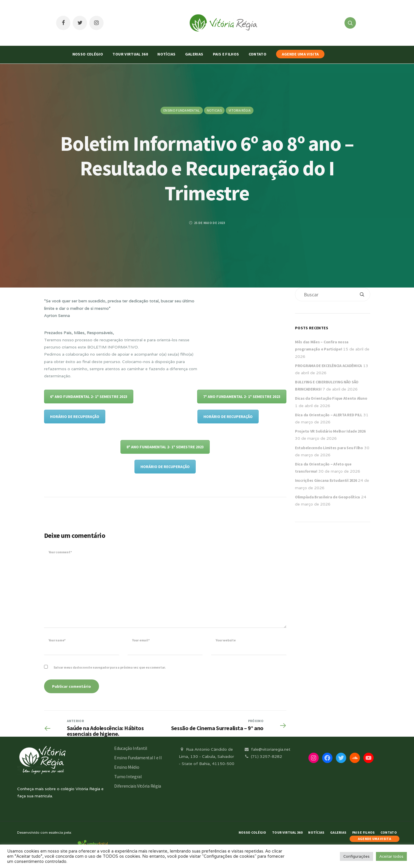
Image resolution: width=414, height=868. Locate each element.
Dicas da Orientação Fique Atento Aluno (331, 398)
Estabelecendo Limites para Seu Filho (329, 448)
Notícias (166, 54)
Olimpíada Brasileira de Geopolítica (327, 497)
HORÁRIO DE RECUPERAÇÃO (75, 417)
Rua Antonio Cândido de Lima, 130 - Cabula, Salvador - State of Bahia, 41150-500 (207, 756)
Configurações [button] (356, 856)
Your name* (57, 640)
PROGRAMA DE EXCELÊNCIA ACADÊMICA (328, 366)
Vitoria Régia (240, 110)
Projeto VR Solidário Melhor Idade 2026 (330, 431)
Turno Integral (128, 776)
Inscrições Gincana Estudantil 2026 (326, 480)
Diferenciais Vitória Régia (138, 786)
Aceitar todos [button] (391, 856)
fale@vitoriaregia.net (267, 749)
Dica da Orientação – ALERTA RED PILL (329, 415)
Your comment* (60, 552)
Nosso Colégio (88, 54)
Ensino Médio (127, 767)
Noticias (214, 110)
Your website (226, 640)
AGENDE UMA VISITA (300, 54)
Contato (257, 54)
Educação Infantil (131, 748)
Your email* (141, 640)
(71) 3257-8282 (263, 756)
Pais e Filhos (226, 54)
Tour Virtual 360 (130, 54)
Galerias (194, 54)
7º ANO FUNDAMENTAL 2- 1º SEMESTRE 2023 (242, 397)
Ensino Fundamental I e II (138, 758)
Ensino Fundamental (182, 110)
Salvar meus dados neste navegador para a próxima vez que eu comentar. (110, 667)
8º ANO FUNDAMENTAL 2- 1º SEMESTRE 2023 (165, 447)
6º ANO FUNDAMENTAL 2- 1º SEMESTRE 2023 (89, 397)
